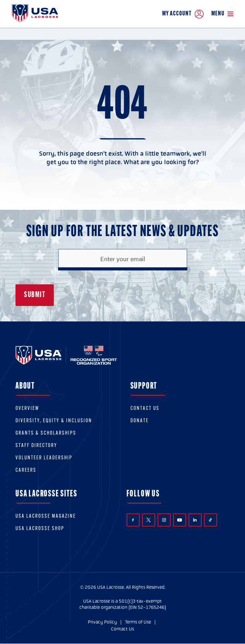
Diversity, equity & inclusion (54, 421)
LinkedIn (195, 520)
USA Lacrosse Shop (40, 529)
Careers (26, 470)
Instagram (164, 520)
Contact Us (145, 409)
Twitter (149, 520)
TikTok (210, 520)
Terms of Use (138, 622)
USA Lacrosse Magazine (46, 516)
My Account (183, 14)
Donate (140, 421)
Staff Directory (36, 446)
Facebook (133, 520)
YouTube (180, 520)
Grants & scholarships (46, 433)
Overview (27, 409)
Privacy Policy (102, 622)
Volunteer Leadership (44, 458)
